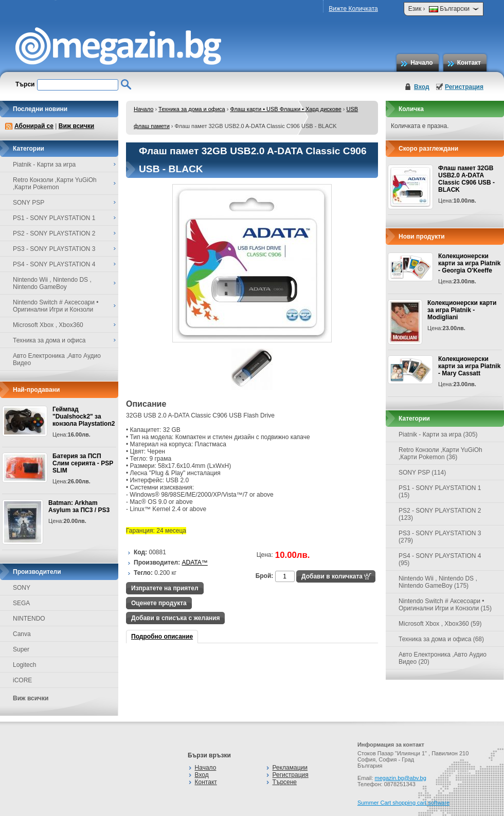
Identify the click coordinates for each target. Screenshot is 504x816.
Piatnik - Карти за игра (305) (438, 434)
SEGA (21, 603)
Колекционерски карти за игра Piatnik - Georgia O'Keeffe (469, 263)
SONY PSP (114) (422, 473)
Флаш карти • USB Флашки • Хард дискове (285, 109)
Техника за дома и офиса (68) (441, 639)
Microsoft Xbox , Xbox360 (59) (440, 624)
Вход (422, 87)
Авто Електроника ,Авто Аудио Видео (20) (443, 658)
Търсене (285, 782)
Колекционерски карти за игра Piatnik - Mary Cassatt (469, 366)
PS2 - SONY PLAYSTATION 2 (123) (440, 514)
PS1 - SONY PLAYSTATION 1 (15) (440, 492)
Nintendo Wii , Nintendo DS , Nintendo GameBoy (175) (438, 582)
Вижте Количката (353, 9)
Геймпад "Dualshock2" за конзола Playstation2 (84, 416)
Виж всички (76, 126)
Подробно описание (162, 637)
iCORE (22, 680)
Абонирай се (34, 126)
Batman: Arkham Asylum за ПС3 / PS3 (79, 506)
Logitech (24, 665)
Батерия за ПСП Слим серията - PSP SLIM (83, 463)
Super (21, 649)
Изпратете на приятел (165, 588)
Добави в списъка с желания (175, 618)
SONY (22, 588)
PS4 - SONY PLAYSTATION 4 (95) (440, 559)
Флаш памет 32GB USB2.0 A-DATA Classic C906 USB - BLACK (466, 179)
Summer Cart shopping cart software (403, 803)
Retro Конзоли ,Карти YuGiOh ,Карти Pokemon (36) (440, 454)
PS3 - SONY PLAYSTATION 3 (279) (440, 537)
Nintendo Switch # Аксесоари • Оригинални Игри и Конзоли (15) (445, 605)
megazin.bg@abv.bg (401, 778)
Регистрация (464, 87)
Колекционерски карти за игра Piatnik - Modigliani (462, 310)
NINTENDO (29, 619)
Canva (22, 634)
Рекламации (290, 768)
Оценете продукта (159, 603)
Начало (421, 63)
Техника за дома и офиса (192, 109)
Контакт (469, 63)
